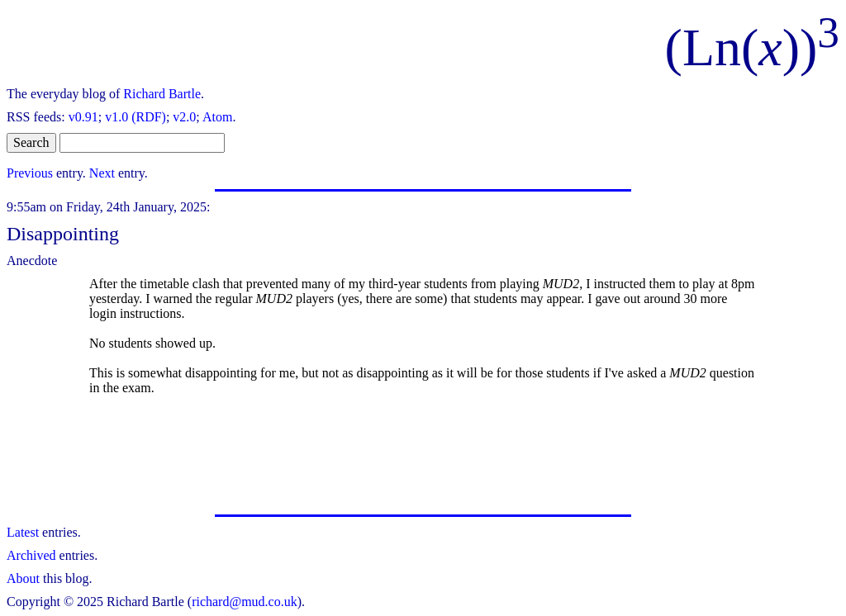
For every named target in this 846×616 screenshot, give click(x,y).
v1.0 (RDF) (135, 117)
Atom (217, 117)
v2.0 (184, 117)
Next (102, 173)
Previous (30, 173)
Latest (23, 532)
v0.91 (83, 117)
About (23, 578)
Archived (31, 555)
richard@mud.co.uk (245, 602)
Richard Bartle (162, 94)
